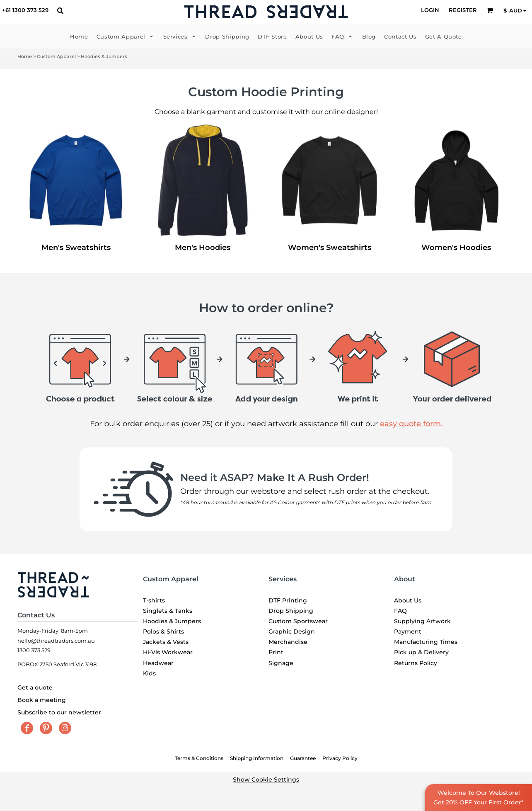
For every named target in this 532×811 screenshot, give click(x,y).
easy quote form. (411, 424)
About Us (408, 600)
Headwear (158, 663)
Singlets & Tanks (168, 611)
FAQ (400, 611)
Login (430, 10)
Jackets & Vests (166, 642)
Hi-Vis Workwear (168, 652)
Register (463, 10)
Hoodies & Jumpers (172, 621)
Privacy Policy (340, 758)
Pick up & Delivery (421, 652)
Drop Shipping (291, 611)
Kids (149, 673)
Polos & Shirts (163, 631)
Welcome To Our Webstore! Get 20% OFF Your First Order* (479, 797)
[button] (60, 10)
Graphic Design (292, 631)
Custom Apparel (56, 56)
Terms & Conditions (199, 758)
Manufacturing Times (426, 642)
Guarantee (303, 758)
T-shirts (154, 600)
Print (276, 652)
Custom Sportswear (298, 621)
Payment (408, 631)
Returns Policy (416, 663)
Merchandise (288, 642)
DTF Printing (288, 600)
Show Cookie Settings (266, 779)
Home (25, 56)
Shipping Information (257, 758)
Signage (281, 663)
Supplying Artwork (422, 621)
